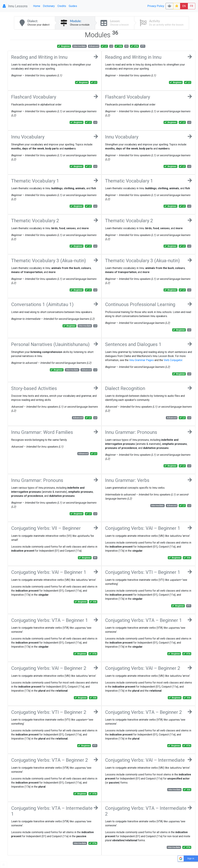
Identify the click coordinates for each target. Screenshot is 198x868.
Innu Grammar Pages (141, 360)
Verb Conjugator (173, 360)
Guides (73, 6)
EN (184, 6)
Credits (62, 6)
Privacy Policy (156, 6)
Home (37, 6)
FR (191, 6)
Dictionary (49, 6)
